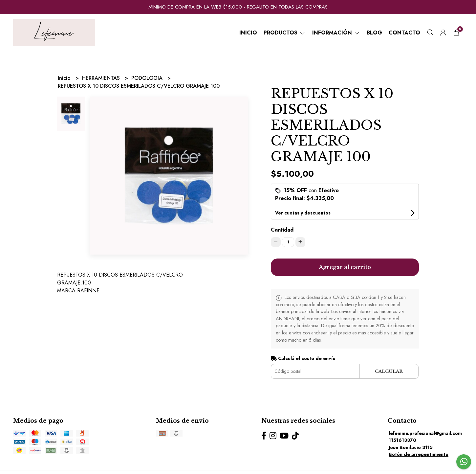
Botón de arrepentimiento (419, 454)
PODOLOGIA (148, 78)
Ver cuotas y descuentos (303, 213)
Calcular (389, 371)
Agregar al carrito (345, 267)
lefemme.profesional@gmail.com (425, 433)
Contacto (404, 33)
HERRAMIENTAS (102, 78)
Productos (285, 33)
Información (336, 33)
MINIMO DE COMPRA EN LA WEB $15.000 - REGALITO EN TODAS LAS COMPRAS (238, 7)
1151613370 (402, 440)
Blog (374, 33)
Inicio (248, 33)
